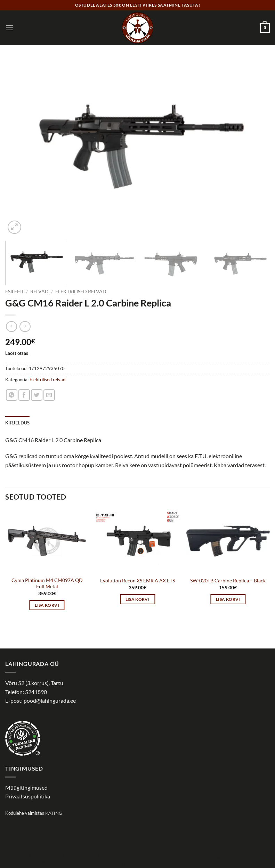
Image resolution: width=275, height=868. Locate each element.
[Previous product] (25, 327)
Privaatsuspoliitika (28, 796)
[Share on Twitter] (37, 395)
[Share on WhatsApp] (12, 395)
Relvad (39, 292)
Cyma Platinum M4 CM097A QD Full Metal (47, 583)
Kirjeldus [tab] (17, 423)
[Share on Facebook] (24, 395)
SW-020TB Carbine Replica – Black (228, 580)
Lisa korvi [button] (47, 605)
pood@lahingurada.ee (50, 700)
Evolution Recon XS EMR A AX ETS (137, 580)
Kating (54, 813)
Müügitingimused (26, 787)
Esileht (14, 292)
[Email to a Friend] (49, 395)
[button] (9, 28)
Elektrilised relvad (81, 292)
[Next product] (11, 327)
